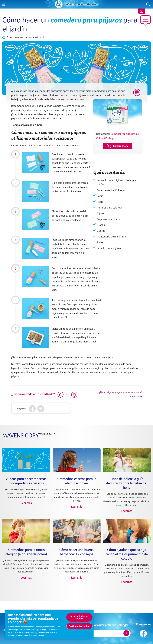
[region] (49, 624)
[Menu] (4, 4)
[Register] (126, 633)
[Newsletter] (142, 11)
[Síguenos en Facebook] (143, 633)
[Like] (61, 395)
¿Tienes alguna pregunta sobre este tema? (120, 392)
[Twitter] (41, 409)
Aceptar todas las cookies (79, 617)
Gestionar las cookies (79, 626)
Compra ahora (118, 146)
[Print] (137, 92)
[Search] (148, 4)
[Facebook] (32, 409)
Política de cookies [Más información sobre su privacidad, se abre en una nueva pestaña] (36, 635)
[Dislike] (74, 395)
